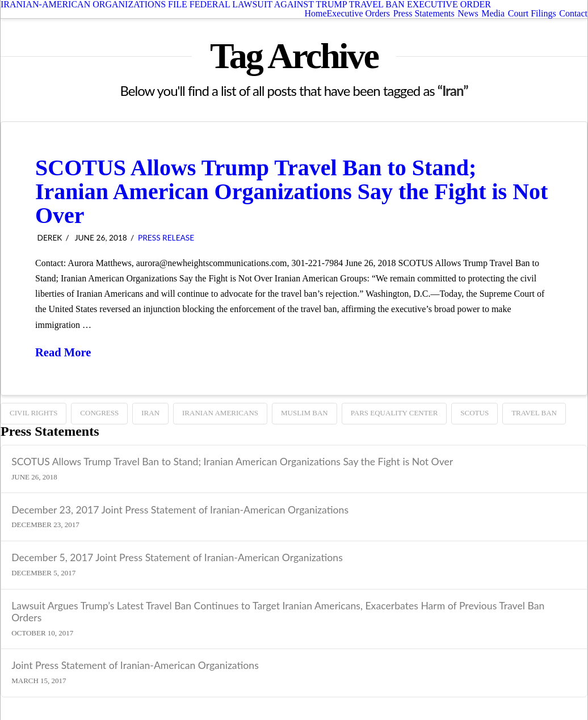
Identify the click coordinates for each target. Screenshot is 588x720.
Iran (150, 413)
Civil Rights (33, 413)
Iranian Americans (220, 413)
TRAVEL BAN (534, 413)
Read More (63, 352)
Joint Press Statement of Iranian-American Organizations (135, 665)
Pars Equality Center (394, 413)
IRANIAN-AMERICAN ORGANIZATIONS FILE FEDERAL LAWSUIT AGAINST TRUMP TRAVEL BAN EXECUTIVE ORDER (246, 5)
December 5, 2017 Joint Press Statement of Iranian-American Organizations (177, 557)
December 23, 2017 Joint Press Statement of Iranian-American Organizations (180, 510)
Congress (99, 413)
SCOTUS (474, 413)
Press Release (166, 237)
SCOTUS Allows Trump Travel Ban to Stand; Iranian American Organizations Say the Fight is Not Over (291, 191)
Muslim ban (304, 413)
